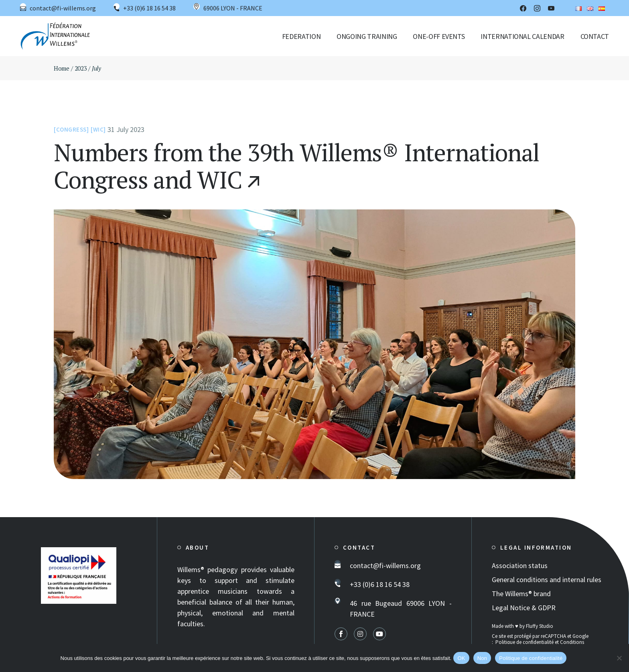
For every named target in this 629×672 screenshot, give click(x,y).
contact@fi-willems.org (63, 8)
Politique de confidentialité (525, 642)
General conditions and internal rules (547, 580)
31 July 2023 (126, 129)
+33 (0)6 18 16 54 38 (149, 8)
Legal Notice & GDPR (524, 608)
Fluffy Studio (540, 626)
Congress (71, 129)
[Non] (619, 658)
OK (461, 658)
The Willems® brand (521, 594)
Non (482, 658)
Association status (520, 565)
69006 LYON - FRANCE (233, 8)
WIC (98, 129)
